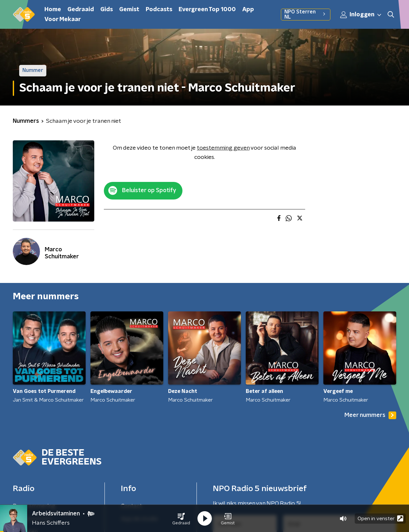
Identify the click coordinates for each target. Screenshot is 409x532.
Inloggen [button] (361, 15)
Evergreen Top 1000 (207, 10)
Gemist (129, 10)
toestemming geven (223, 148)
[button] (181, 519)
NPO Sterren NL (306, 14)
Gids (107, 10)
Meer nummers (370, 415)
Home (53, 10)
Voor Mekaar (63, 20)
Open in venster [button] (380, 518)
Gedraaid (81, 10)
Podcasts (159, 10)
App (248, 10)
